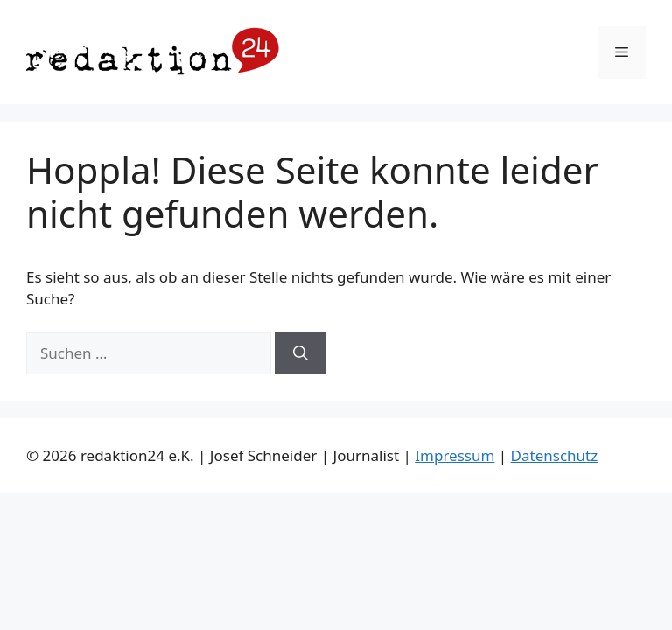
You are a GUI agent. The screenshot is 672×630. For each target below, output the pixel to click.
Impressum (455, 455)
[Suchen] (301, 353)
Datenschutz (555, 455)
